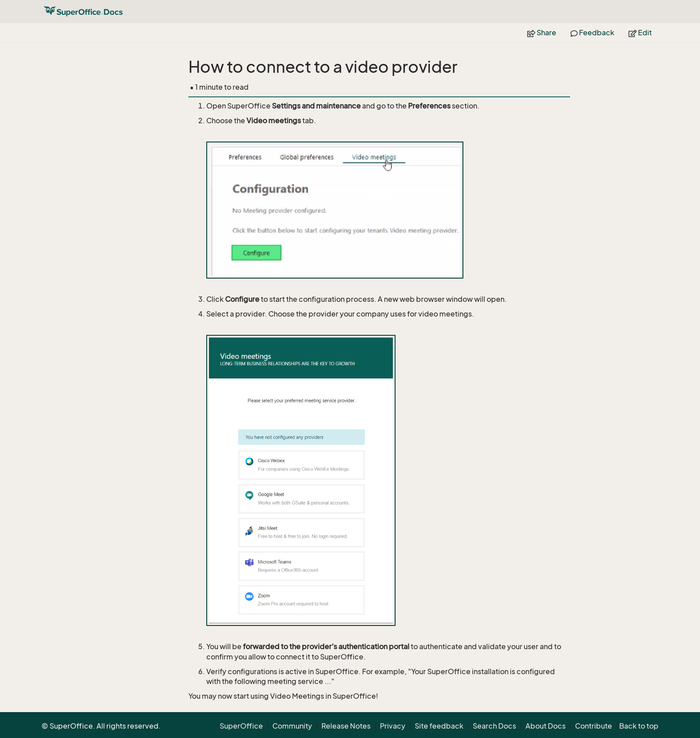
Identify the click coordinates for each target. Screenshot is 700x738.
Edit (640, 33)
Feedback (592, 33)
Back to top (639, 726)
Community (292, 726)
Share (542, 33)
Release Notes (346, 726)
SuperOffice (241, 726)
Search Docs (494, 726)
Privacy (393, 726)
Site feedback (439, 726)
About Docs (546, 726)
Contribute (594, 726)
